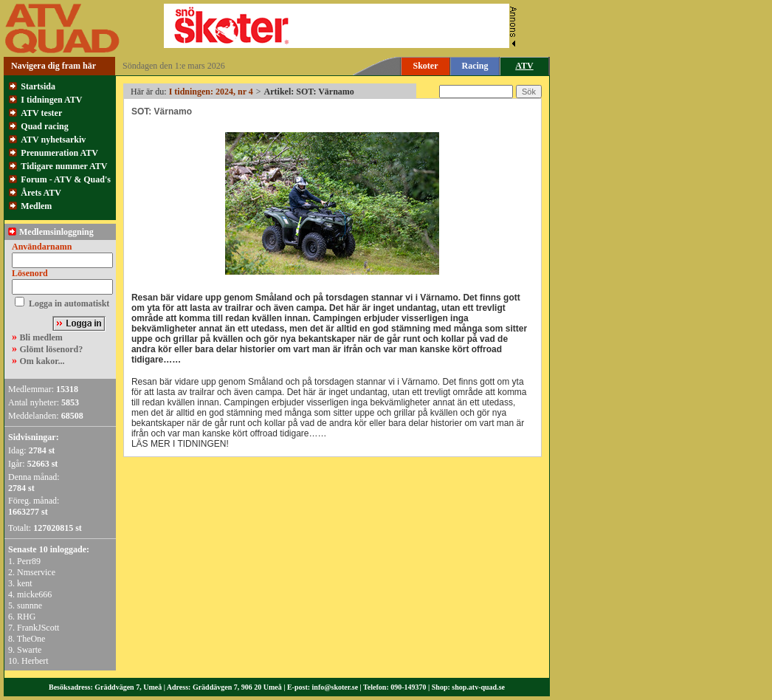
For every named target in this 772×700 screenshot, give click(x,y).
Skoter (426, 66)
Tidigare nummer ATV (64, 166)
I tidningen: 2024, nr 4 (211, 92)
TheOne (31, 639)
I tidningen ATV (51, 100)
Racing (475, 66)
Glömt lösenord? (52, 349)
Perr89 (29, 561)
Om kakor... (42, 361)
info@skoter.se (335, 687)
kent (25, 583)
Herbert (35, 661)
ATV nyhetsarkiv (53, 140)
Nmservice (36, 572)
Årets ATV (41, 193)
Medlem (36, 206)
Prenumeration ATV (59, 153)
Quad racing (44, 126)
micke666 (34, 594)
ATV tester (41, 113)
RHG (26, 617)
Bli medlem (41, 337)
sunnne (30, 605)
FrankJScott (38, 628)
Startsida (38, 86)
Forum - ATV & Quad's (66, 179)
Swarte (29, 650)
